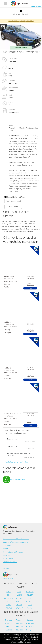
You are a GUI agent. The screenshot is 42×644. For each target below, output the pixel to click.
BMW (9, 592)
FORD (19, 592)
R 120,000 (19, 627)
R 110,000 (9, 627)
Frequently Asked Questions (13, 552)
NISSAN (19, 598)
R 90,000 (19, 623)
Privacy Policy (8, 559)
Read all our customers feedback (17, 462)
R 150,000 (30, 627)
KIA (9, 595)
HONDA (19, 602)
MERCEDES (9, 598)
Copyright (7, 555)
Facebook (7, 568)
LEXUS (19, 595)
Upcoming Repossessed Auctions (15, 542)
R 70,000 (30, 620)
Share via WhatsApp (17, 480)
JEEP (30, 605)
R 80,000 (9, 623)
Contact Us (7, 545)
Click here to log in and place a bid (21, 21)
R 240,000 (30, 630)
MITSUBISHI (9, 608)
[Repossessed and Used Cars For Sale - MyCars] (19, 4)
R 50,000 (9, 620)
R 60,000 (19, 620)
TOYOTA (30, 595)
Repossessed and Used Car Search (16, 539)
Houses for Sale (11, 576)
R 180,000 (8, 630)
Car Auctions (36, 7)
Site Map (6, 549)
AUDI (8, 602)
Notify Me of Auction (21, 13)
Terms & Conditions (10, 562)
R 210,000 (19, 630)
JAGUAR (19, 605)
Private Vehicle (23, 47)
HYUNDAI (30, 592)
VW (30, 598)
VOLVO (30, 608)
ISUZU (9, 605)
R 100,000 (30, 623)
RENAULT (19, 608)
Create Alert (13, 207)
